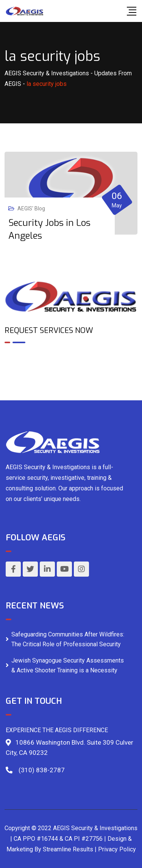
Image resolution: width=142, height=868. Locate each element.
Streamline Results (68, 849)
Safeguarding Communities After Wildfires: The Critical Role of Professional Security (68, 639)
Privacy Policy (117, 849)
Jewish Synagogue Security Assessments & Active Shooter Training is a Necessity (68, 665)
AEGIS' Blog (31, 208)
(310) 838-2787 (42, 770)
